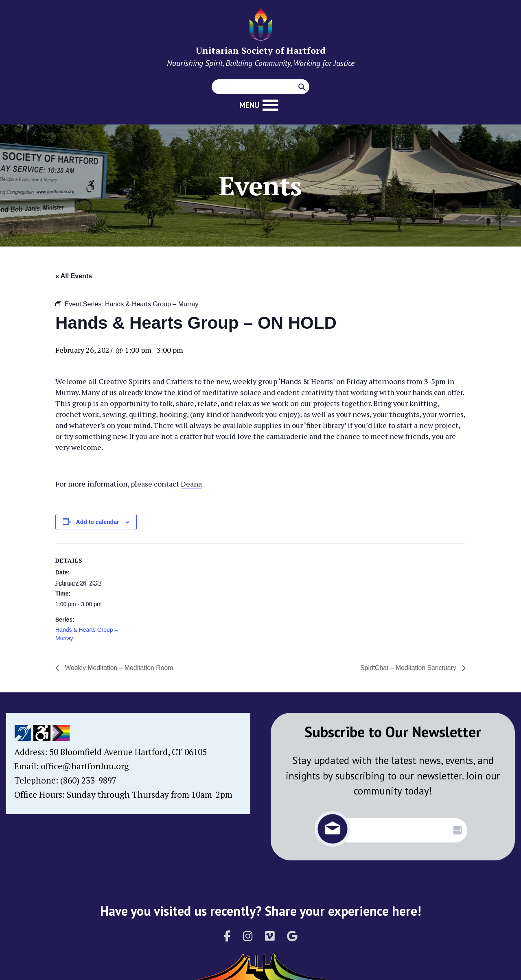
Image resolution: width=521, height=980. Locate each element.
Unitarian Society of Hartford (261, 50)
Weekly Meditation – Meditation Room (119, 668)
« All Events (74, 276)
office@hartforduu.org (85, 766)
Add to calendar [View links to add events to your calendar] (98, 522)
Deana (191, 484)
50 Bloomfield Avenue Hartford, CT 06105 (128, 752)
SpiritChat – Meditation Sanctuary (408, 668)
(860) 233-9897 (88, 780)
